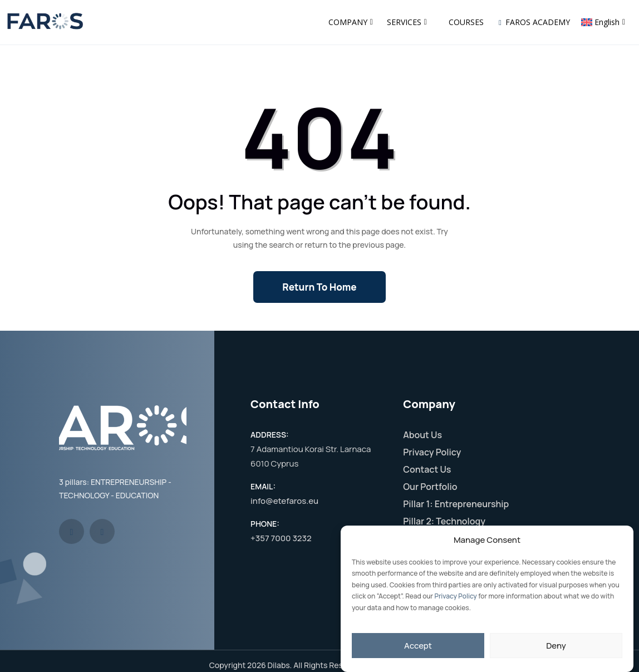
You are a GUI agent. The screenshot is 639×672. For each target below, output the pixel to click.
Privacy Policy (456, 596)
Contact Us (427, 469)
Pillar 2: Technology (444, 521)
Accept (418, 646)
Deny (556, 646)
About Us (422, 435)
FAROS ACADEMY (534, 22)
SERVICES (407, 22)
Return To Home (319, 287)
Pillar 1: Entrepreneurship (456, 504)
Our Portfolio (430, 487)
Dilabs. (280, 665)
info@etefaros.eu (284, 501)
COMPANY (351, 22)
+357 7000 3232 (281, 538)
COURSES (466, 22)
